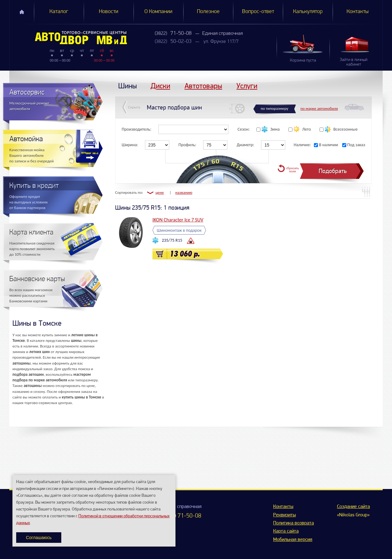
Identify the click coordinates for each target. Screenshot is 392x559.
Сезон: (244, 129)
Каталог (59, 12)
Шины (128, 86)
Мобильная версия (293, 540)
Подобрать (333, 171)
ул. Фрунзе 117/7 (221, 42)
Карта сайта (286, 531)
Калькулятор (308, 12)
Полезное (208, 12)
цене (160, 192)
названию (184, 192)
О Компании (158, 12)
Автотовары (203, 86)
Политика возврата (294, 523)
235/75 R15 (172, 240)
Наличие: (302, 145)
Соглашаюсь (39, 538)
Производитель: (137, 129)
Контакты (358, 12)
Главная (22, 12)
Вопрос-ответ (258, 12)
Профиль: (187, 145)
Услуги (247, 86)
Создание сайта (353, 507)
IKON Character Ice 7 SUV (178, 220)
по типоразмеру (275, 108)
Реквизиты (285, 515)
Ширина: (130, 145)
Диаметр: (245, 145)
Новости (109, 12)
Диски (160, 86)
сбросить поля (292, 170)
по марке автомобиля (319, 108)
